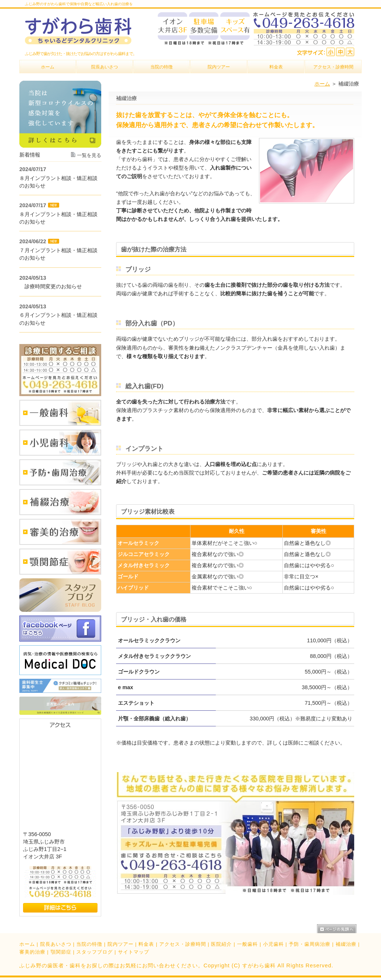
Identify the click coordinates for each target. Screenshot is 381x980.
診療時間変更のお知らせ (51, 286)
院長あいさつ (56, 944)
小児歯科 (273, 944)
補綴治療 (346, 944)
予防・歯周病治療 (310, 944)
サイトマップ (134, 952)
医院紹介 (221, 944)
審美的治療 (32, 952)
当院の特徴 (89, 944)
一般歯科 (247, 944)
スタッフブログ (95, 952)
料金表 (146, 944)
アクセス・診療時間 (183, 944)
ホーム (322, 84)
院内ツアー (121, 944)
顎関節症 (61, 952)
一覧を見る (89, 155)
